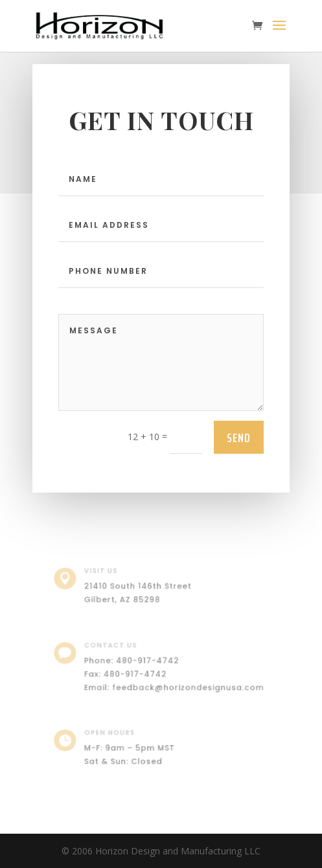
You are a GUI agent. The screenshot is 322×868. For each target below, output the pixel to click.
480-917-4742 (149, 661)
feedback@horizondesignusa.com (185, 686)
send (239, 438)
